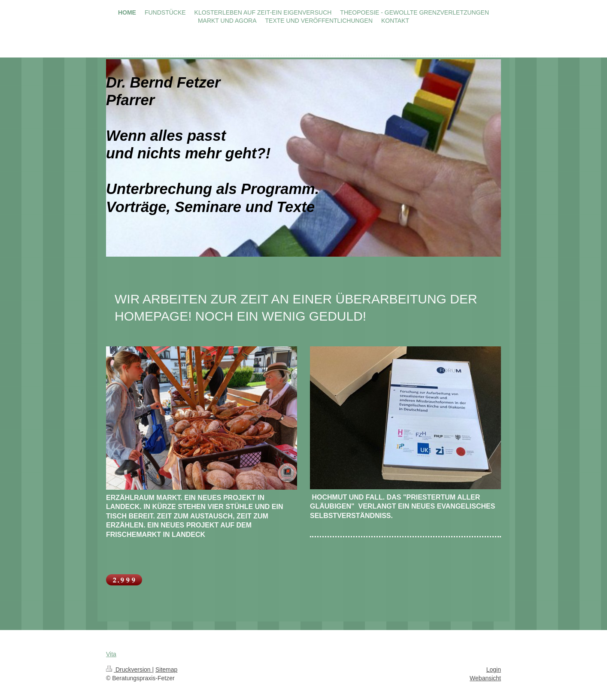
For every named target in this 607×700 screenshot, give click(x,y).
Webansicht (485, 678)
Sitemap (166, 670)
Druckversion (129, 670)
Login (494, 670)
